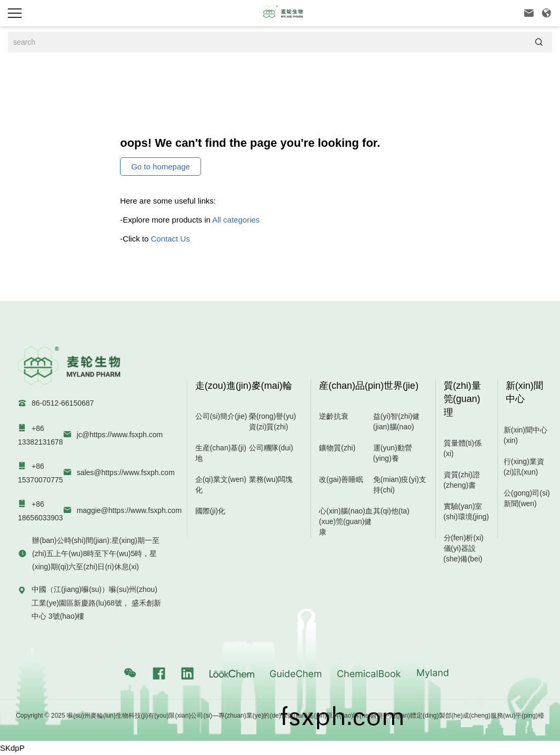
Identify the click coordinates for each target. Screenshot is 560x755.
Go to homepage (161, 167)
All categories (236, 220)
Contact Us (171, 239)
